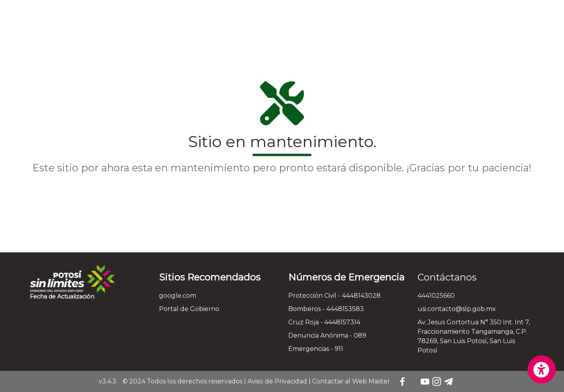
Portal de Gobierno (189, 309)
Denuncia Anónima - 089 (327, 335)
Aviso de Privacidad (277, 381)
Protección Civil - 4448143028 (334, 296)
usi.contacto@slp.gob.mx (457, 309)
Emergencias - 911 (316, 349)
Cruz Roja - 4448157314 (324, 322)
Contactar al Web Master (351, 381)
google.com (178, 296)
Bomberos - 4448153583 (326, 309)
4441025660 (436, 296)
